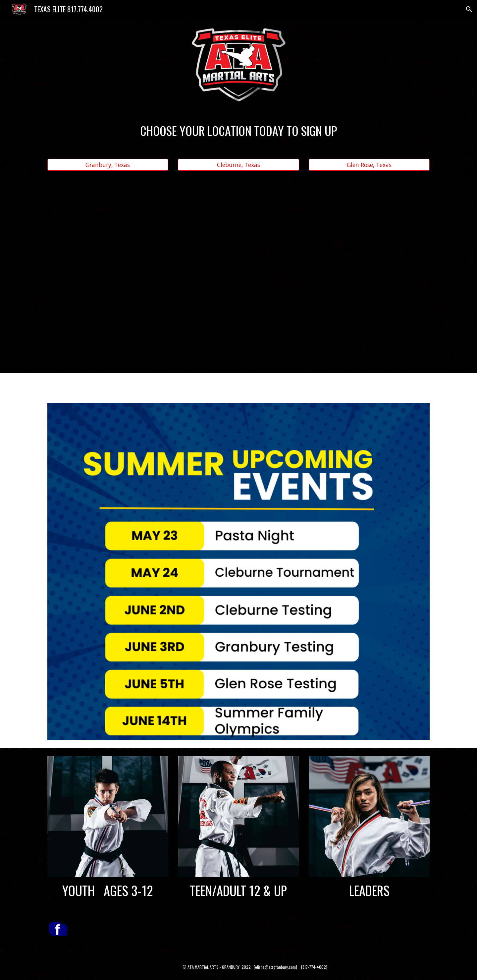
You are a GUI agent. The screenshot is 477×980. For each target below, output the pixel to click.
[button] (469, 9)
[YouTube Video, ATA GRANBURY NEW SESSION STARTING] (238, 267)
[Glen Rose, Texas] (369, 165)
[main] (238, 131)
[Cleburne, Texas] (238, 165)
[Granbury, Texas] (108, 165)
